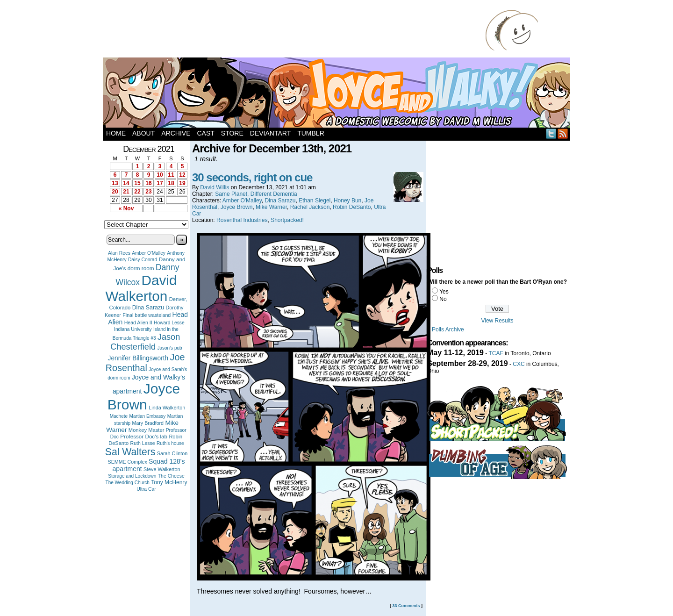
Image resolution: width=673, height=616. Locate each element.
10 (160, 175)
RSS (563, 133)
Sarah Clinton (172, 453)
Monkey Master (147, 430)
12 (182, 175)
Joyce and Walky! (338, 94)
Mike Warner (271, 207)
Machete (119, 416)
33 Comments (406, 606)
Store (232, 133)
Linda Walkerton (167, 408)
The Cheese (171, 476)
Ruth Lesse (143, 443)
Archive (176, 133)
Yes (444, 292)
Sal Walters (130, 452)
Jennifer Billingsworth (138, 358)
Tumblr (311, 133)
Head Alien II (138, 322)
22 (137, 192)
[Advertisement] (296, 30)
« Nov (126, 208)
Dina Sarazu (148, 308)
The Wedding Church (128, 483)
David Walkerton (141, 288)
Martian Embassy (148, 416)
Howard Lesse (169, 323)
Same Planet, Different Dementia (256, 194)
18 (171, 183)
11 (171, 175)
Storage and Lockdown (132, 476)
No (443, 299)
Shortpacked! (287, 220)
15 (137, 183)
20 (115, 192)
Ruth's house (170, 443)
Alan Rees (119, 253)
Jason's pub (169, 348)
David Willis (215, 187)
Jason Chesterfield (145, 342)
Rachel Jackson (310, 207)
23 (148, 192)
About (143, 133)
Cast (205, 133)
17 (160, 183)
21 (126, 192)
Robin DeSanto (352, 207)
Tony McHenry (169, 482)
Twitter (551, 133)
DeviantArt (270, 133)
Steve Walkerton (162, 469)
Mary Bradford (148, 423)
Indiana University (133, 329)
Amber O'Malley (149, 253)
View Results (497, 321)
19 (182, 183)
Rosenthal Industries (242, 220)
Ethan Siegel (315, 201)
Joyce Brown (144, 397)
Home (116, 133)
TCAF (496, 353)
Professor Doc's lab (144, 436)
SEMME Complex (128, 462)
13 (115, 183)
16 (148, 183)
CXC (519, 364)
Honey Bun (347, 201)
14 (126, 183)
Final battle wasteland (147, 315)
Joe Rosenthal (145, 362)
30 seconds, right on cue (252, 177)
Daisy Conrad (143, 260)
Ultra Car (146, 489)
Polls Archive (448, 329)
